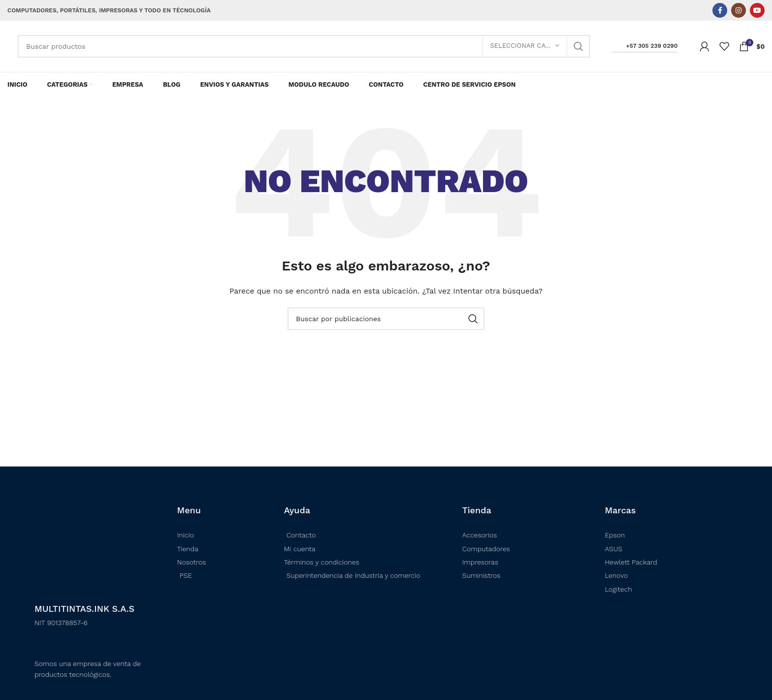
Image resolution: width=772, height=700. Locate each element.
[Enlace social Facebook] (720, 10)
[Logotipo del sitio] (8, 46)
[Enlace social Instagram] (739, 10)
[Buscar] (304, 46)
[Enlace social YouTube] (757, 10)
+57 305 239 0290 (645, 46)
